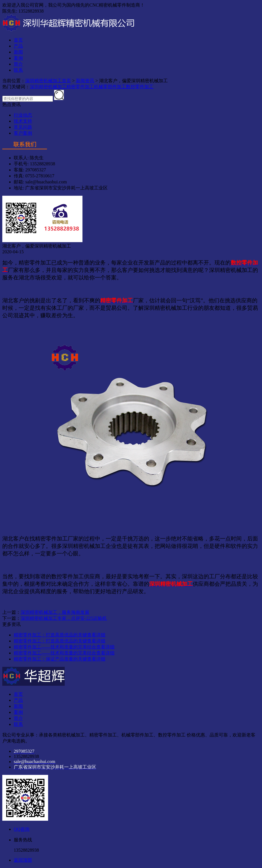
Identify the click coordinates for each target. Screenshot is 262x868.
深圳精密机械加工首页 (48, 81)
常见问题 (23, 127)
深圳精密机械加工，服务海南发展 (55, 612)
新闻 (18, 52)
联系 (18, 70)
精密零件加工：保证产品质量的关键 (50, 659)
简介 (18, 64)
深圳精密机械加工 (48, 87)
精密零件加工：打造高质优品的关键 (50, 635)
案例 (18, 58)
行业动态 (23, 115)
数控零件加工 (140, 87)
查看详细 (96, 635)
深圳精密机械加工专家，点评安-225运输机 (64, 618)
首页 (18, 40)
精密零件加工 (80, 87)
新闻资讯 (85, 81)
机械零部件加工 (110, 87)
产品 (18, 46)
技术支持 (23, 121)
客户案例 (23, 133)
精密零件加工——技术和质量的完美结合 (55, 647)
